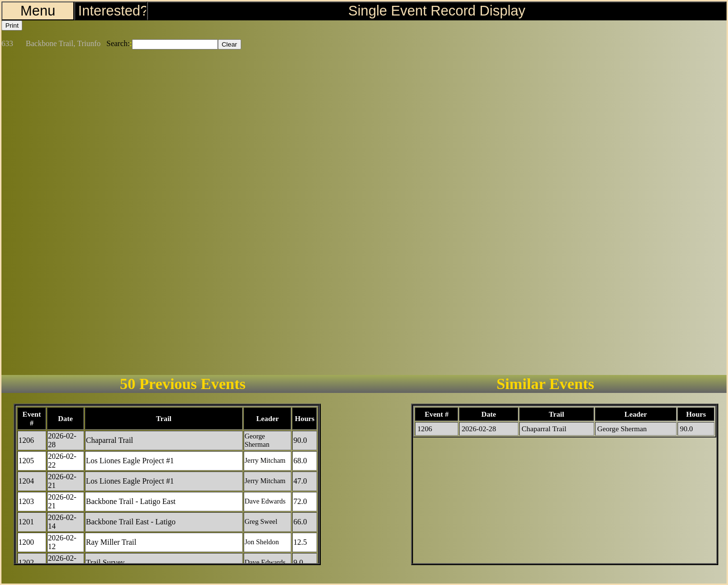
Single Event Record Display (437, 11)
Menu (38, 11)
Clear (230, 44)
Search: (118, 43)
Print (12, 25)
